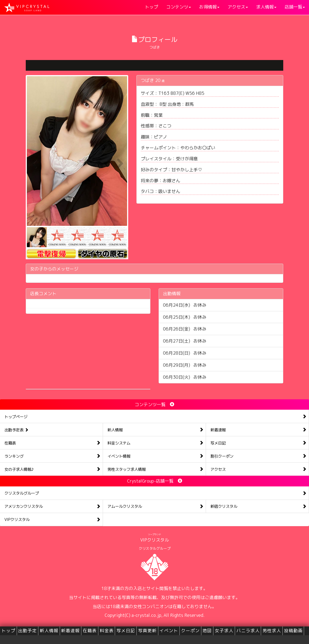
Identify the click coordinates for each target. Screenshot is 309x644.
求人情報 (266, 7)
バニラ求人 (248, 631)
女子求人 (224, 631)
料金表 (107, 631)
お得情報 (209, 7)
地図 (207, 631)
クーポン (190, 631)
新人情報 (49, 631)
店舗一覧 (295, 7)
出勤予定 (27, 631)
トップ (151, 7)
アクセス (238, 7)
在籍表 (90, 631)
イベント (169, 631)
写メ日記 (126, 631)
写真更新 (147, 631)
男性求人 (272, 631)
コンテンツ (179, 7)
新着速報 (70, 631)
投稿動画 (293, 631)
